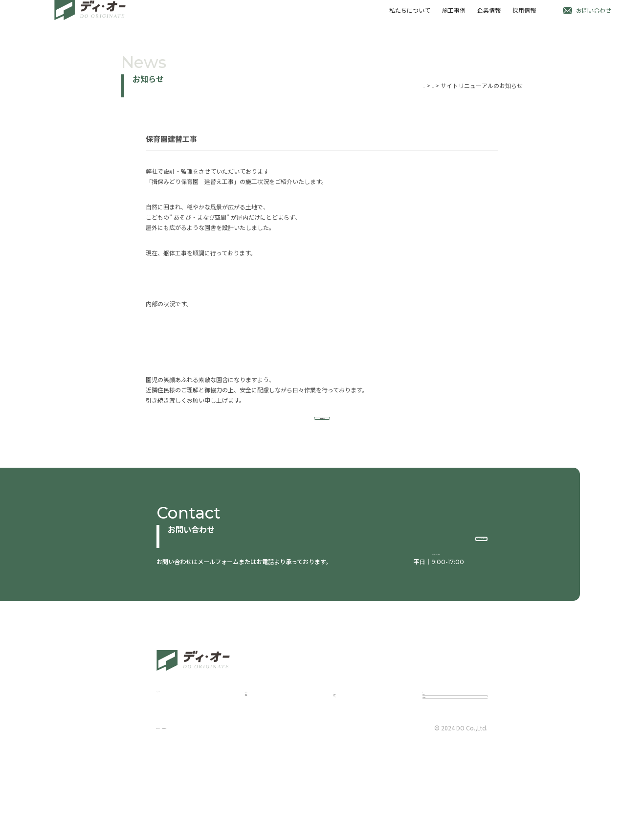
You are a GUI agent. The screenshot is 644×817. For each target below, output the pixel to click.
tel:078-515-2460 (431, 565)
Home (395, 85)
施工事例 (451, 17)
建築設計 (257, 733)
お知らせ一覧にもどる (322, 426)
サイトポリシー (177, 798)
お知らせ (422, 85)
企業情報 (487, 17)
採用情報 (523, 17)
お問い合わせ (594, 17)
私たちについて (406, 17)
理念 (339, 745)
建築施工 (257, 745)
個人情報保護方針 (236, 798)
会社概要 (345, 757)
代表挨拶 (345, 733)
